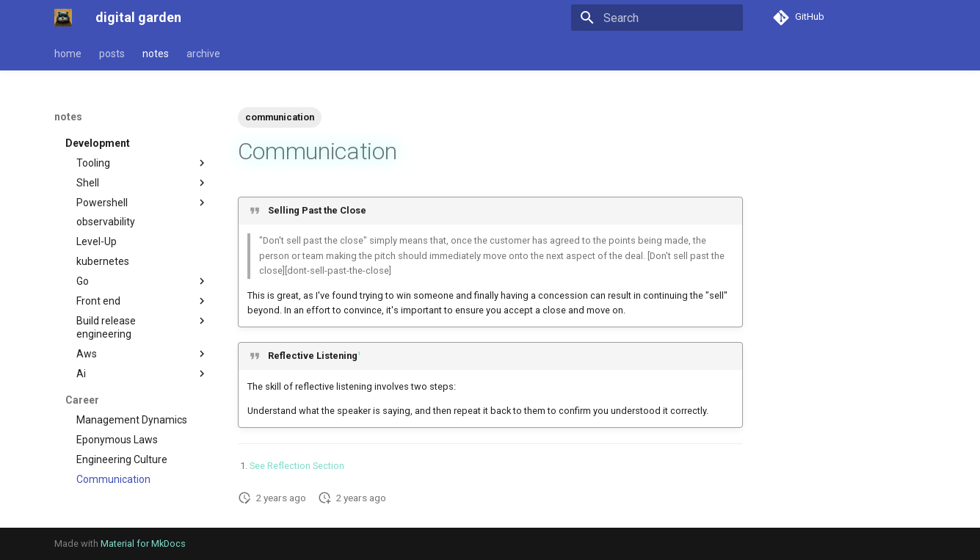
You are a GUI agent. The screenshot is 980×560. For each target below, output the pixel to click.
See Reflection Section (297, 466)
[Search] (657, 18)
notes (156, 54)
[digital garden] (63, 18)
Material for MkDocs (143, 543)
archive (203, 54)
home (68, 54)
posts (112, 54)
